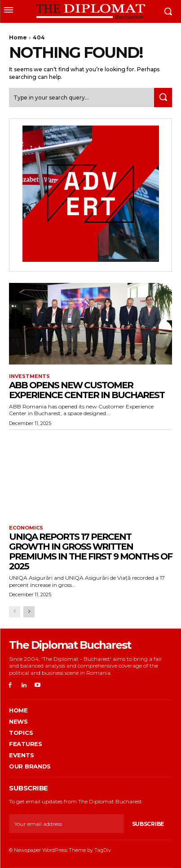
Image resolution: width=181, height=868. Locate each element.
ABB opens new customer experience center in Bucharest (87, 390)
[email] (66, 824)
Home (18, 37)
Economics (26, 528)
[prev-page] (15, 612)
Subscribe (148, 824)
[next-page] (29, 612)
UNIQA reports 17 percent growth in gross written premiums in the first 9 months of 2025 (90, 551)
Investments (29, 376)
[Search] (163, 98)
